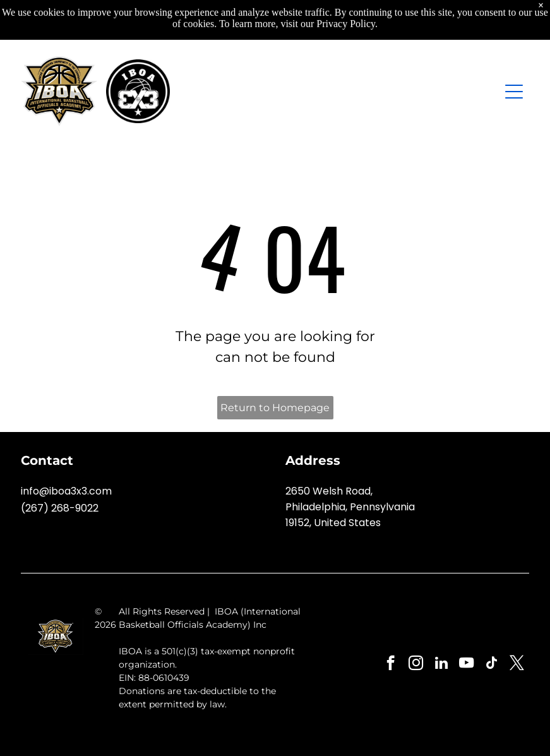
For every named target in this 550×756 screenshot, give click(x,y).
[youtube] (466, 664)
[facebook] (391, 664)
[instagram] (416, 664)
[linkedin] (441, 664)
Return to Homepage (275, 408)
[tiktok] (492, 664)
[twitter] (517, 664)
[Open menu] (514, 92)
